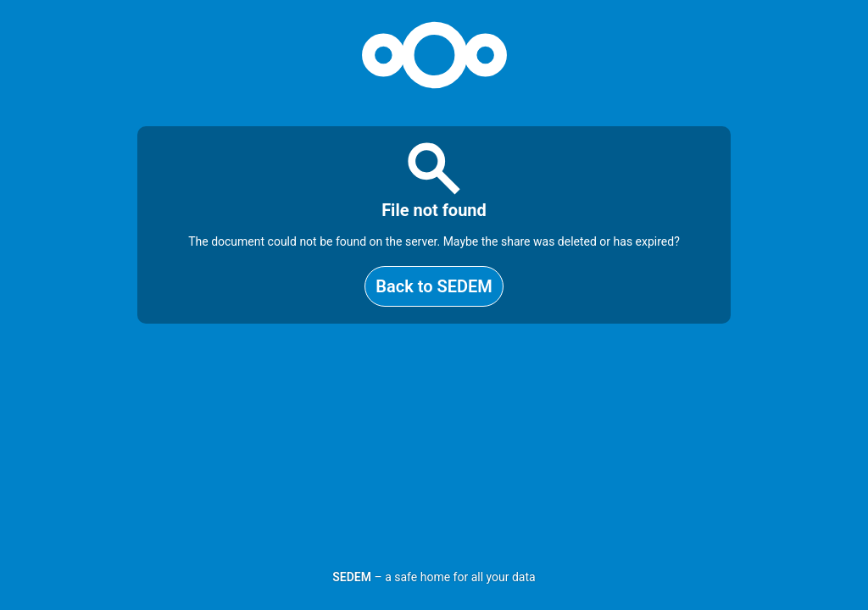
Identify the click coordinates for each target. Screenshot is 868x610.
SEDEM (352, 577)
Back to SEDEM (434, 286)
